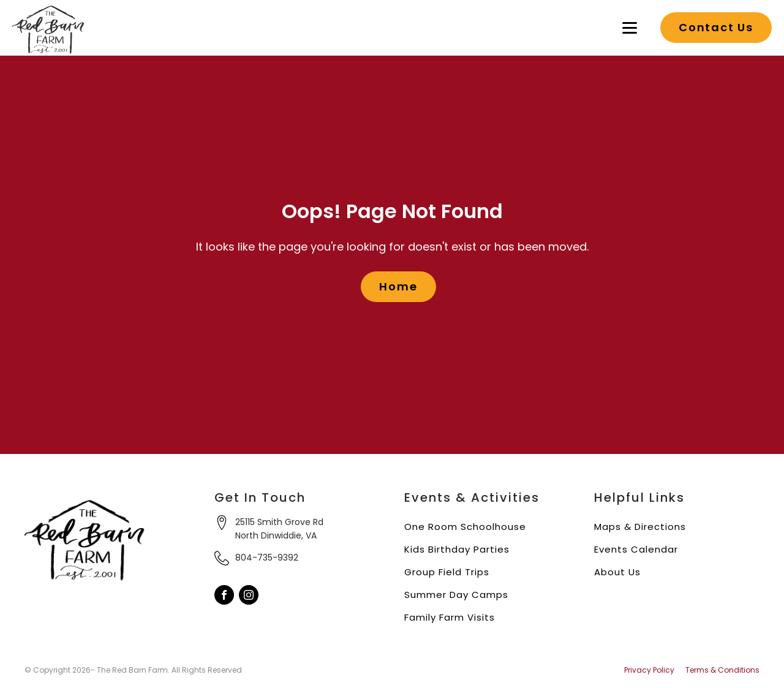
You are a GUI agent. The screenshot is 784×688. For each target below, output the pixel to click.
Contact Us (716, 27)
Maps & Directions (640, 527)
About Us (617, 572)
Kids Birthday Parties (457, 549)
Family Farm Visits (450, 617)
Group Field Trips (447, 572)
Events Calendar (636, 549)
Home (398, 286)
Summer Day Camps (456, 595)
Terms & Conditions (722, 670)
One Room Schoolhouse (465, 527)
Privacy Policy (649, 670)
